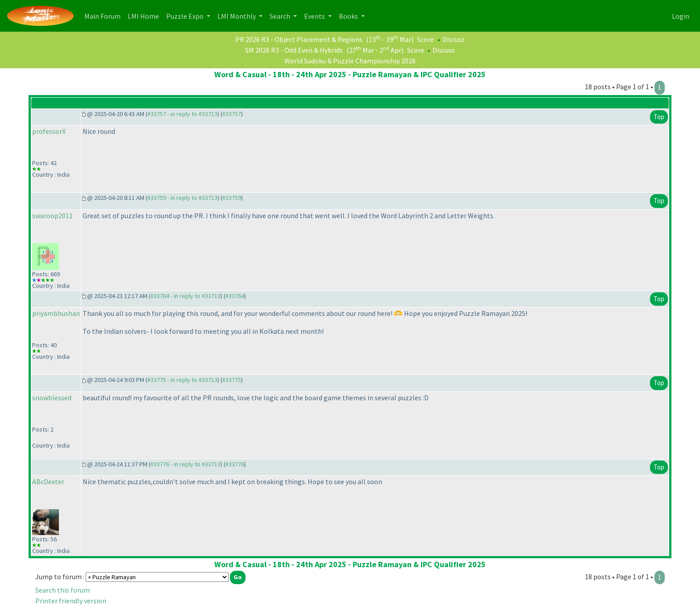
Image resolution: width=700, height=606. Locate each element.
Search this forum (62, 590)
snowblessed (52, 398)
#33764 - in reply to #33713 (185, 296)
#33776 (235, 464)
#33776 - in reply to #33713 (185, 464)
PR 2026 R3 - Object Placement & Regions (299, 39)
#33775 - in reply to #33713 (182, 380)
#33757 (232, 114)
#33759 (232, 198)
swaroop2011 (52, 216)
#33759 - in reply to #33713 (182, 198)
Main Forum (104, 15)
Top (659, 117)
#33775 (232, 380)
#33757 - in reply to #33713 (182, 114)
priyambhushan (56, 313)
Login (681, 16)
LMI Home (145, 15)
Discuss (454, 39)
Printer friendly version (71, 601)
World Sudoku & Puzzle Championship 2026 (350, 61)
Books (349, 16)
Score (425, 39)
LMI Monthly (237, 16)
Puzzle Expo (185, 16)
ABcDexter (48, 481)
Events (315, 16)
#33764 (235, 296)
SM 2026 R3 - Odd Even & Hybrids (294, 50)
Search (281, 16)
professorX (49, 131)
